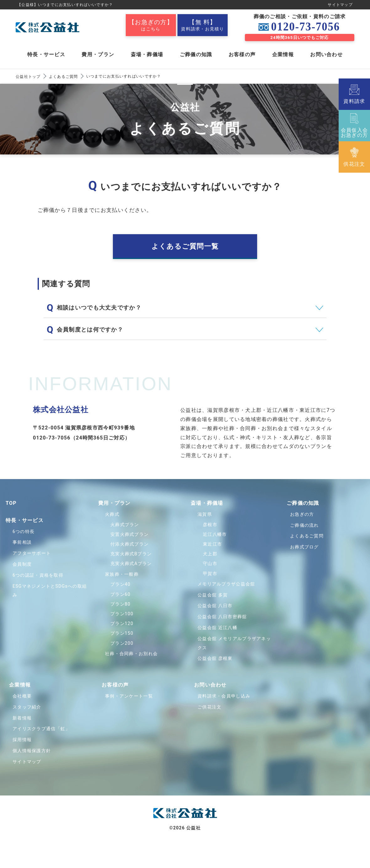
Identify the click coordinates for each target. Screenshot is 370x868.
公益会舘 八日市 (215, 606)
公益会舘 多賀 (213, 595)
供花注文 (354, 157)
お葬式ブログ (304, 547)
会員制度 (22, 564)
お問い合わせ (326, 54)
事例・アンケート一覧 (129, 696)
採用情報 (22, 740)
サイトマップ (340, 5)
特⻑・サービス (25, 520)
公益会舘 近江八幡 (217, 628)
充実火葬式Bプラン (131, 554)
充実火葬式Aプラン (131, 564)
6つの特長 (24, 531)
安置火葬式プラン (129, 534)
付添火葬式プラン (129, 544)
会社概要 (22, 696)
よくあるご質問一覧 (185, 246)
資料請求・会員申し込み (224, 696)
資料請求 (354, 94)
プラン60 (120, 594)
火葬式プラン (125, 525)
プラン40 (120, 585)
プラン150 (122, 633)
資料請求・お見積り (203, 25)
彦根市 (210, 525)
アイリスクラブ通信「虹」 (41, 729)
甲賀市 (210, 574)
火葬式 (112, 514)
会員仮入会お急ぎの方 (354, 126)
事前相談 (22, 542)
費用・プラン (98, 54)
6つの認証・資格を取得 (38, 575)
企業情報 (283, 54)
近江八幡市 (215, 534)
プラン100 (122, 614)
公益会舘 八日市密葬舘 (222, 617)
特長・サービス (46, 54)
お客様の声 (242, 54)
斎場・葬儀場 (147, 54)
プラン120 (122, 623)
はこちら (151, 25)
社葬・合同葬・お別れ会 (131, 654)
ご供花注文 (209, 707)
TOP (11, 503)
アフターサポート (32, 553)
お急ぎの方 (302, 514)
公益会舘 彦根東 (215, 658)
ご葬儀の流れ (304, 525)
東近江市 (212, 544)
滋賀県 (205, 514)
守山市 (210, 564)
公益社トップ (28, 76)
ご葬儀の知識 (196, 54)
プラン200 (122, 643)
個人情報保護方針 (32, 751)
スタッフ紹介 (27, 707)
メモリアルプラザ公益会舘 (226, 584)
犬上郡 (210, 554)
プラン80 (120, 604)
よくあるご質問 (63, 76)
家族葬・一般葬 (122, 574)
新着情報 (22, 718)
